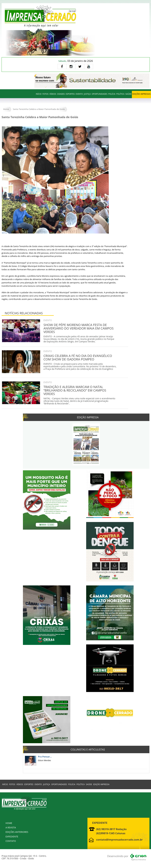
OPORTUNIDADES (100, 94)
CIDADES (61, 94)
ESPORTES (70, 94)
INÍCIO (39, 94)
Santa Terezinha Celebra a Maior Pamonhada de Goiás (39, 109)
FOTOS (45, 94)
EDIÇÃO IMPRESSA (101, 784)
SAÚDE (128, 94)
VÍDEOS (53, 94)
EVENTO (79, 94)
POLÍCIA (112, 94)
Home (6, 109)
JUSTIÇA (87, 94)
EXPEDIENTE (12, 837)
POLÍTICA (120, 94)
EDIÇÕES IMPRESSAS (141, 94)
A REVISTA (11, 827)
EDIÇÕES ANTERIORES (17, 832)
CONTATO (11, 841)
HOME (9, 823)
